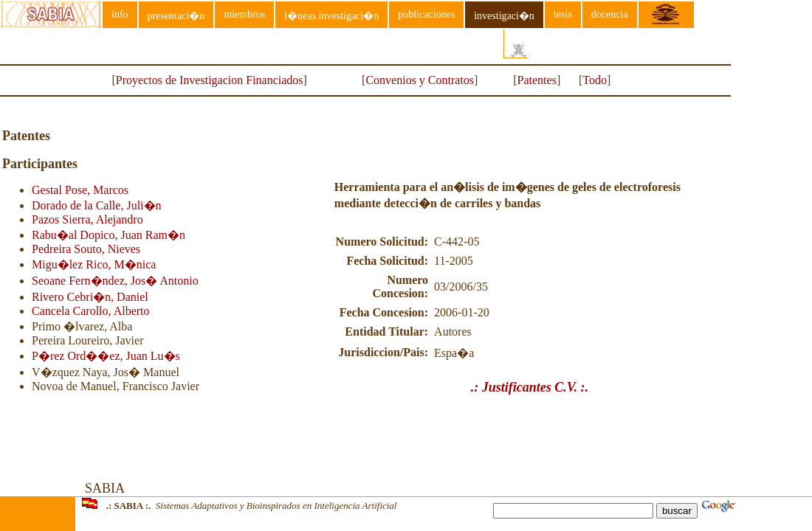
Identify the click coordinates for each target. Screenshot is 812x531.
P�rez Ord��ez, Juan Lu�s (106, 356)
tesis (563, 14)
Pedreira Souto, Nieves (86, 249)
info (120, 14)
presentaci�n (176, 16)
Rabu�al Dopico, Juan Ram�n (109, 235)
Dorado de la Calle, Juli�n (97, 205)
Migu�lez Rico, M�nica (94, 264)
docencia (610, 14)
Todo (595, 80)
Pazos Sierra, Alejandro (87, 219)
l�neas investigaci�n (331, 16)
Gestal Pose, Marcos (80, 190)
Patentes (537, 80)
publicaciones (426, 14)
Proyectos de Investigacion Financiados (210, 80)
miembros (244, 14)
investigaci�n (504, 16)
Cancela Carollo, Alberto (91, 311)
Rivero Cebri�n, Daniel (90, 297)
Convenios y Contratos (420, 80)
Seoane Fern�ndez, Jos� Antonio (115, 281)
